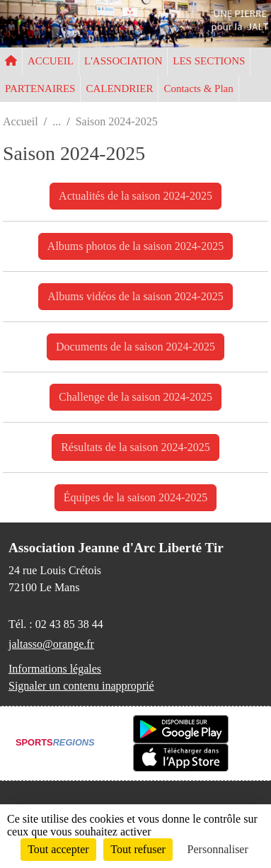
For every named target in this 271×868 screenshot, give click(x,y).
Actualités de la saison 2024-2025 (135, 196)
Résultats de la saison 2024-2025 (135, 447)
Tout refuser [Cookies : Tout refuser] (138, 849)
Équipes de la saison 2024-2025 (136, 497)
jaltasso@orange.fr (51, 644)
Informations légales (55, 669)
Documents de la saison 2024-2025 (135, 347)
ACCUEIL (51, 61)
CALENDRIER (119, 88)
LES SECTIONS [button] (209, 61)
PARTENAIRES (40, 88)
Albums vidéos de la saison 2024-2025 (135, 296)
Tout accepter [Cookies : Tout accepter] (58, 849)
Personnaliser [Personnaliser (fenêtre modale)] (218, 849)
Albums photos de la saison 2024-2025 (135, 246)
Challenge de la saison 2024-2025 (135, 397)
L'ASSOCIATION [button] (123, 61)
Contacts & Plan (198, 88)
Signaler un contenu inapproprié (81, 686)
